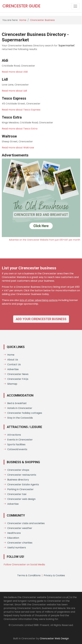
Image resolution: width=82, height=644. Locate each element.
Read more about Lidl (14, 91)
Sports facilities (15, 444)
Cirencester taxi (15, 494)
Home (23, 20)
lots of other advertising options (39, 300)
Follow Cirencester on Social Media (24, 565)
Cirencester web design (20, 499)
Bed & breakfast (15, 403)
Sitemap (10, 384)
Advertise (11, 369)
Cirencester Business (42, 20)
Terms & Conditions (29, 575)
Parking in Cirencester (19, 489)
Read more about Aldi (15, 72)
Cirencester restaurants (20, 475)
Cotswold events (15, 449)
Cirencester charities (18, 543)
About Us (11, 360)
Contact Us (12, 364)
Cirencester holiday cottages (23, 413)
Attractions (12, 435)
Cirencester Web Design (54, 638)
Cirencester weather (18, 528)
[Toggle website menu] (75, 6)
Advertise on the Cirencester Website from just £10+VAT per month (45, 240)
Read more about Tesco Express (21, 110)
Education (11, 538)
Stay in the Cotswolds (18, 418)
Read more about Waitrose (18, 148)
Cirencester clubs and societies (24, 523)
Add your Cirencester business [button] (41, 319)
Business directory (16, 480)
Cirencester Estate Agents (21, 484)
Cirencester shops (16, 470)
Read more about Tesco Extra (20, 129)
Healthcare (12, 533)
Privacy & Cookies (54, 575)
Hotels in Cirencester (18, 408)
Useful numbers (15, 548)
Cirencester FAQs (16, 379)
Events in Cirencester (18, 440)
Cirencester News (16, 374)
